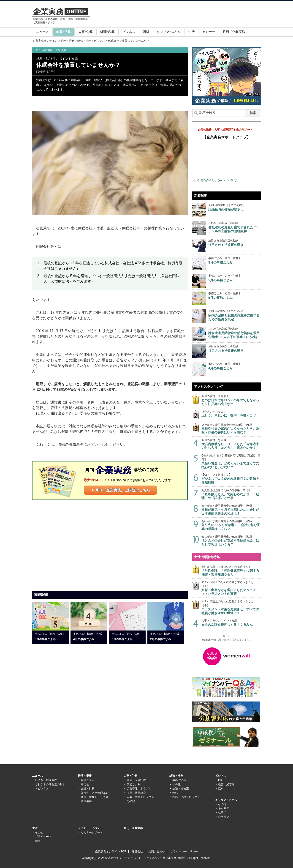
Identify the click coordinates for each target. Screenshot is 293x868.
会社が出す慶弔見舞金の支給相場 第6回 (231, 510)
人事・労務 (130, 776)
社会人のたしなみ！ (231, 414)
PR (220, 780)
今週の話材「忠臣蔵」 (231, 444)
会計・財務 (88, 789)
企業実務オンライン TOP (111, 852)
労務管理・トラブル (139, 789)
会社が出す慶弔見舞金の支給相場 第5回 (231, 429)
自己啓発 (224, 817)
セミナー (209, 32)
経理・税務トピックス (95, 797)
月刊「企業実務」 (235, 32)
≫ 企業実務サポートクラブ (215, 181)
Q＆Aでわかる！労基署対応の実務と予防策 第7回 (231, 461)
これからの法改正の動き (50, 784)
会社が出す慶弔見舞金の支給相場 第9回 (231, 525)
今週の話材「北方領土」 (231, 400)
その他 (85, 784)
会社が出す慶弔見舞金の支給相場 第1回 (231, 541)
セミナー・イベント (90, 828)
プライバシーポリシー (184, 852)
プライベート (43, 837)
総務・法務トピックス (91, 41)
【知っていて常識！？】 (231, 479)
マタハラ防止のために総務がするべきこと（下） (231, 607)
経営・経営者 (226, 784)
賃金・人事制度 (136, 780)
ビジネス (129, 32)
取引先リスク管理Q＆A (95, 793)
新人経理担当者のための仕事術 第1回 (231, 494)
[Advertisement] (178, 15)
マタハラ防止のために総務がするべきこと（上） (231, 588)
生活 (191, 32)
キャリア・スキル (226, 800)
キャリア (224, 808)
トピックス (42, 789)
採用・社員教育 (136, 793)
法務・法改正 (181, 789)
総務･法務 (64, 32)
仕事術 (222, 813)
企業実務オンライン (45, 41)
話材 (146, 32)
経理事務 (86, 801)
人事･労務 (85, 32)
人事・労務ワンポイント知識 (231, 623)
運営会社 (137, 852)
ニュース (42, 32)
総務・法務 (68, 41)
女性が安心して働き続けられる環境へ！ (231, 571)
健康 (38, 841)
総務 (175, 793)
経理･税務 (107, 32)
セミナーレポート (92, 833)
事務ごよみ (88, 780)
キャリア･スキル (169, 32)
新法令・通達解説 (46, 780)
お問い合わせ (157, 852)
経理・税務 (85, 776)
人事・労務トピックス (140, 797)
